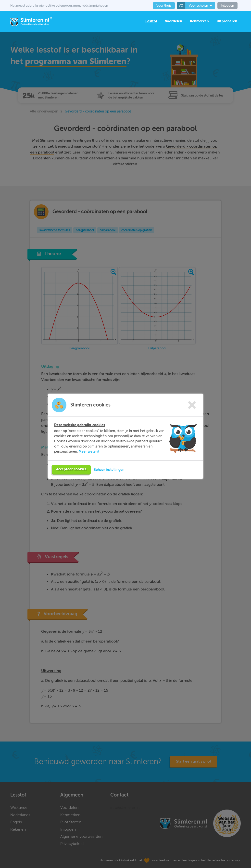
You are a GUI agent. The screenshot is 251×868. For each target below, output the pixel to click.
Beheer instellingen (109, 479)
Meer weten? (89, 461)
